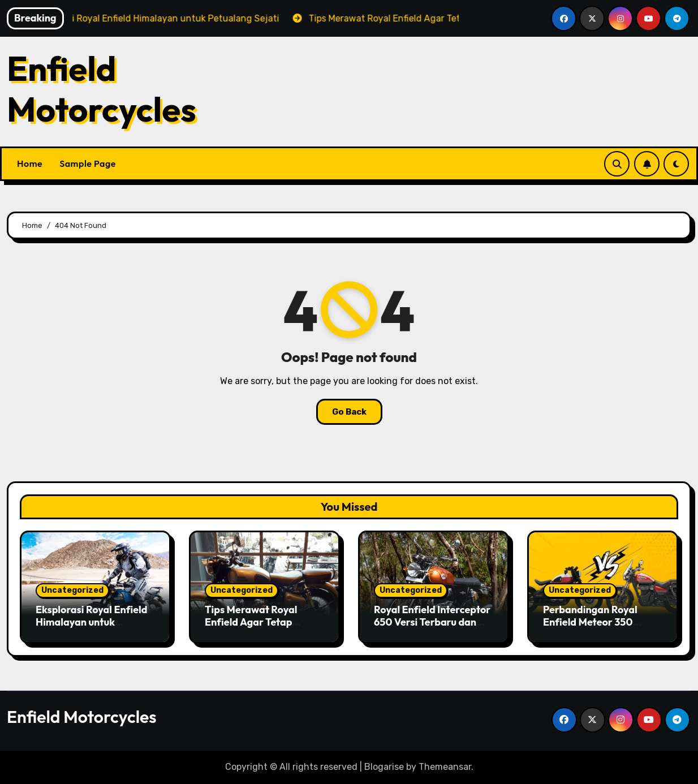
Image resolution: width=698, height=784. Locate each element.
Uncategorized (72, 590)
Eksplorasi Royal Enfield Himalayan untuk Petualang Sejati (92, 622)
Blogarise (384, 767)
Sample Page (88, 163)
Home (30, 163)
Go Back (349, 412)
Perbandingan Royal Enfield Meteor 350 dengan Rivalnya (590, 622)
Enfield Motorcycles (102, 89)
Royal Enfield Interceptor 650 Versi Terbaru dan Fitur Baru (432, 622)
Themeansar (445, 767)
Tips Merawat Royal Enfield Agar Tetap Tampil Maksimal (251, 622)
